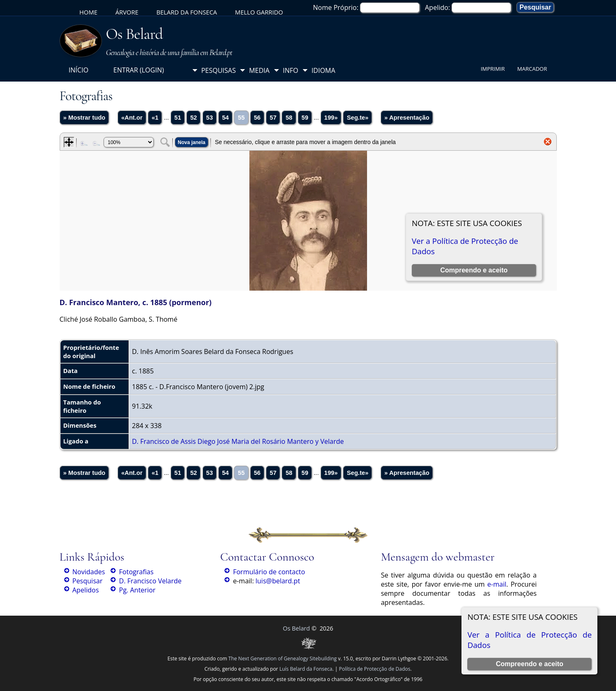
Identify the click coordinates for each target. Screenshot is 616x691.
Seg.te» (358, 118)
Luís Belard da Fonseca (306, 669)
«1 (155, 118)
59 (305, 118)
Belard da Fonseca (186, 12)
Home (89, 12)
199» (331, 118)
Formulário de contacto (269, 572)
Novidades (89, 572)
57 (273, 118)
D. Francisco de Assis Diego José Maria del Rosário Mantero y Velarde (238, 441)
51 (178, 118)
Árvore (127, 12)
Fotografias (136, 572)
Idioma (324, 70)
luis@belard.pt (278, 581)
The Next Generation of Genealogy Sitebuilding (283, 658)
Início (79, 70)
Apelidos (86, 590)
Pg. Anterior (137, 590)
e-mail (497, 584)
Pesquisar (88, 581)
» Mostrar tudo (85, 118)
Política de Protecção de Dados (374, 669)
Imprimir (493, 69)
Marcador (532, 69)
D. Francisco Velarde (150, 581)
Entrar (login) (138, 70)
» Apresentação (407, 118)
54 (225, 118)
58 (289, 118)
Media (259, 70)
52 (193, 118)
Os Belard (134, 34)
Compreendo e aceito (530, 664)
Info (291, 70)
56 (257, 118)
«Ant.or (132, 118)
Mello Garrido (259, 12)
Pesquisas (219, 70)
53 (210, 118)
